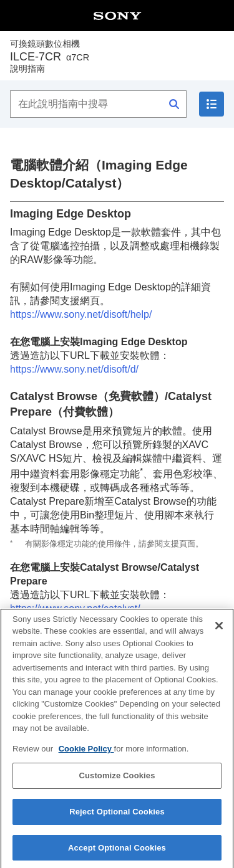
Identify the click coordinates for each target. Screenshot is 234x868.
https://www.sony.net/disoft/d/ (74, 369)
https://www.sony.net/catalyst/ (75, 608)
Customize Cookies (117, 784)
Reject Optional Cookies (117, 820)
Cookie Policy (86, 757)
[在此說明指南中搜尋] (98, 104)
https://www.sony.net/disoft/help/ (81, 314)
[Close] (219, 634)
